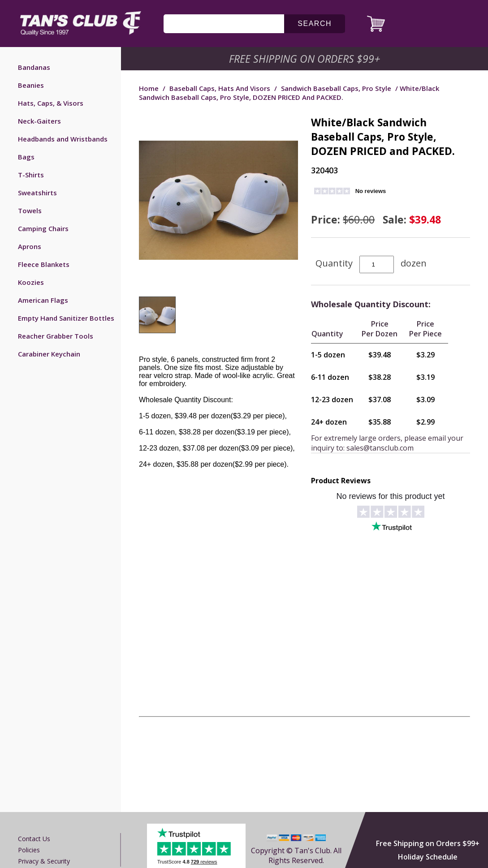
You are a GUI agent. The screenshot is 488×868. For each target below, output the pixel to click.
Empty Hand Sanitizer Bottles (66, 318)
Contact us (34, 839)
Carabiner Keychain (49, 354)
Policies (29, 850)
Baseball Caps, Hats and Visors (220, 88)
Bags (26, 157)
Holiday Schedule (428, 857)
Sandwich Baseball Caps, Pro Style (336, 88)
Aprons (30, 246)
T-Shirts (31, 175)
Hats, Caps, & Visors (51, 103)
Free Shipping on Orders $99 (305, 59)
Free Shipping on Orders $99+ (428, 843)
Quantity (334, 263)
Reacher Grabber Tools (56, 336)
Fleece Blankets (44, 264)
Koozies (31, 282)
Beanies (31, 85)
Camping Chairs (43, 228)
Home (149, 88)
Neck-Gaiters (39, 121)
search (315, 24)
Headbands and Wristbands (63, 139)
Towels (30, 211)
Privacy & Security (44, 861)
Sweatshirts (37, 193)
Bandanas (34, 67)
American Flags (43, 300)
